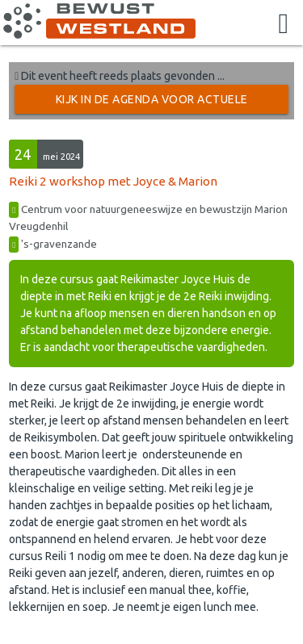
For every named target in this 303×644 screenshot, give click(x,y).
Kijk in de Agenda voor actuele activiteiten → (152, 103)
